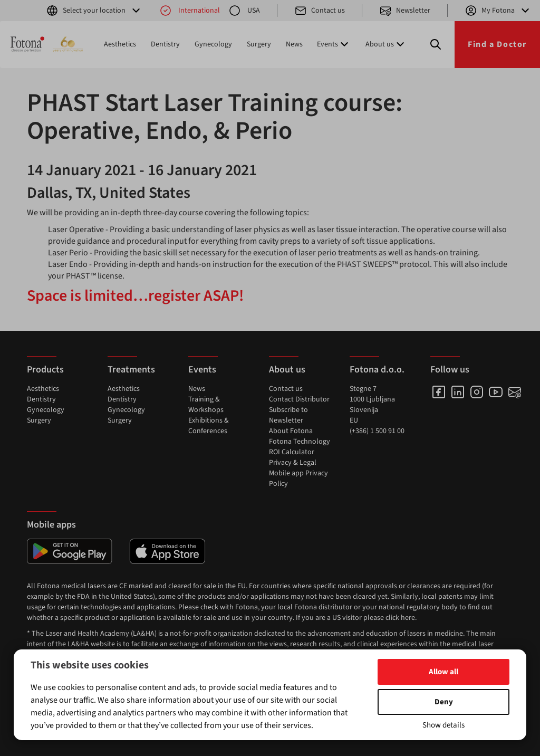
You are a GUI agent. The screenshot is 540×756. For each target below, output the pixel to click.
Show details (443, 725)
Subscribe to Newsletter (288, 415)
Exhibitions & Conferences (209, 426)
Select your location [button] (94, 11)
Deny (444, 702)
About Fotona (291, 431)
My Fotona (498, 11)
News (294, 44)
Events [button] (334, 44)
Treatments (131, 370)
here (408, 618)
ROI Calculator (292, 452)
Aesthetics (120, 44)
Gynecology (213, 44)
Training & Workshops (206, 405)
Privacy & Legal (293, 463)
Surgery (259, 44)
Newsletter (405, 11)
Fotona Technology (300, 442)
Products (45, 370)
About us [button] (386, 44)
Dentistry (165, 44)
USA (244, 11)
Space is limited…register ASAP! (135, 296)
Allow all (443, 672)
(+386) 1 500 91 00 (377, 431)
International (190, 11)
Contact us (320, 11)
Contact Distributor (299, 399)
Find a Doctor (497, 44)
